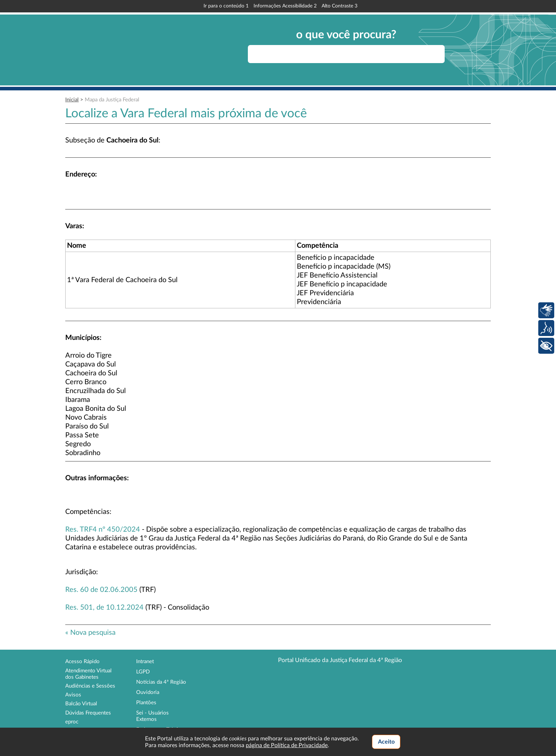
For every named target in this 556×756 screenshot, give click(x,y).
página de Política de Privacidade (287, 745)
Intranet (145, 662)
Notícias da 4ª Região (161, 682)
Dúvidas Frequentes (88, 713)
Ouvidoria (148, 692)
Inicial (72, 100)
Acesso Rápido (82, 662)
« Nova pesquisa (90, 633)
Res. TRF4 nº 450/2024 (103, 530)
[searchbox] (346, 54)
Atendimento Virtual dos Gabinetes (88, 674)
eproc (72, 722)
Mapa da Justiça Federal (112, 100)
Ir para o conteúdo (226, 6)
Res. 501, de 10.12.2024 (104, 607)
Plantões (146, 703)
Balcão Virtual (81, 704)
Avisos (73, 695)
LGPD (143, 672)
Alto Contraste (340, 6)
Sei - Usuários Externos (152, 716)
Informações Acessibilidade (285, 6)
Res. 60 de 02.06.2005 (101, 590)
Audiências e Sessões (90, 686)
